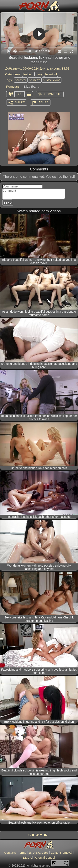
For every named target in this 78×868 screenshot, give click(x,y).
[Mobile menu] (4, 6)
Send (8, 203)
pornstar (21, 80)
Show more (39, 835)
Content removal (61, 853)
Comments (53, 94)
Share (20, 102)
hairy (39, 74)
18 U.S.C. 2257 (38, 853)
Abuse (43, 102)
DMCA (27, 858)
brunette (35, 80)
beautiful (51, 74)
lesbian (28, 74)
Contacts (10, 853)
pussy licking (52, 80)
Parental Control (44, 858)
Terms (22, 853)
